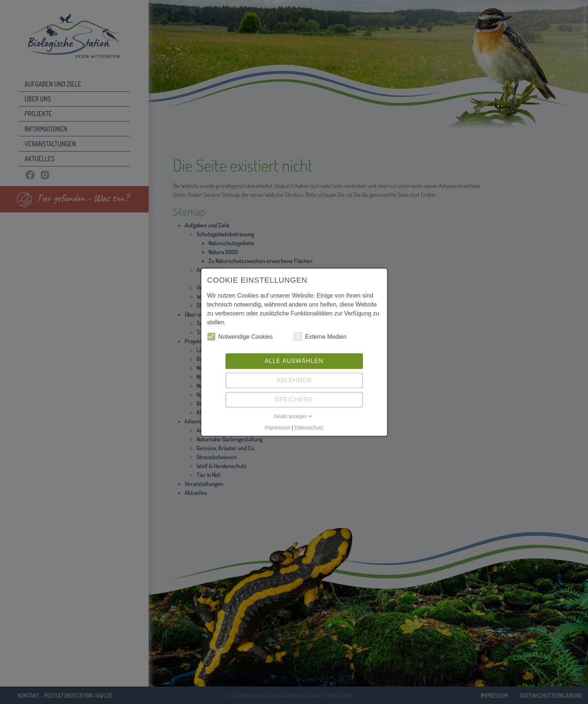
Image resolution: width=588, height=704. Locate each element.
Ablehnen (294, 380)
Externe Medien (320, 337)
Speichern (294, 400)
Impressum (277, 428)
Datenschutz (309, 428)
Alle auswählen (294, 361)
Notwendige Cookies (240, 337)
